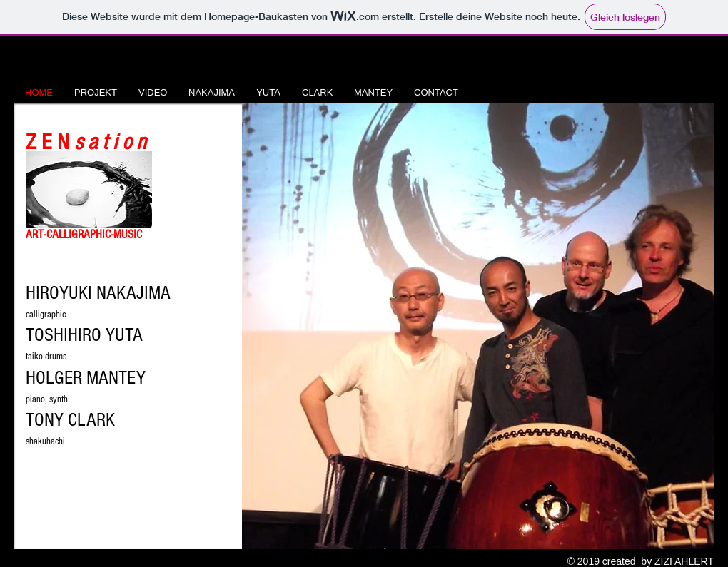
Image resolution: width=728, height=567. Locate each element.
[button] (478, 326)
